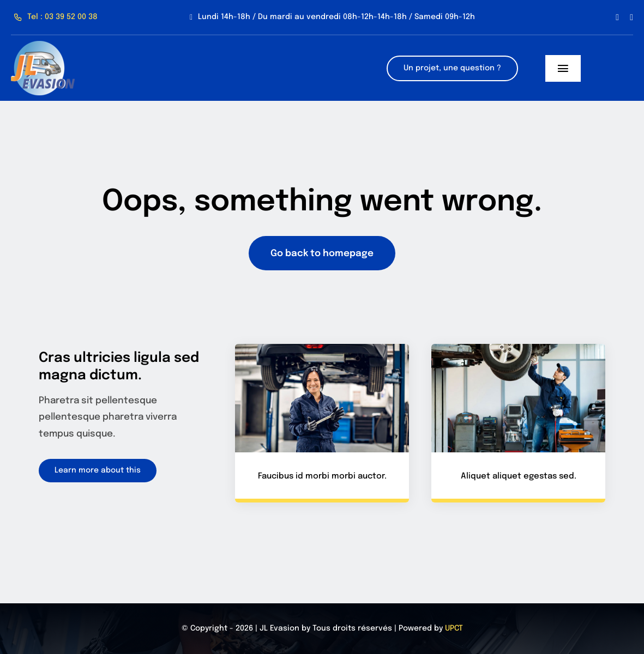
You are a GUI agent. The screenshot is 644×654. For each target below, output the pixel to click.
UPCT (454, 628)
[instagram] (631, 17)
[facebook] (617, 17)
